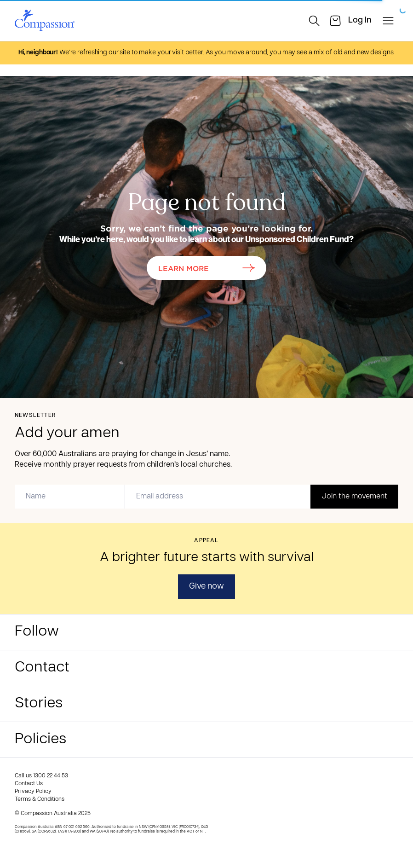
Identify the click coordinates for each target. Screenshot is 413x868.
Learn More (206, 268)
